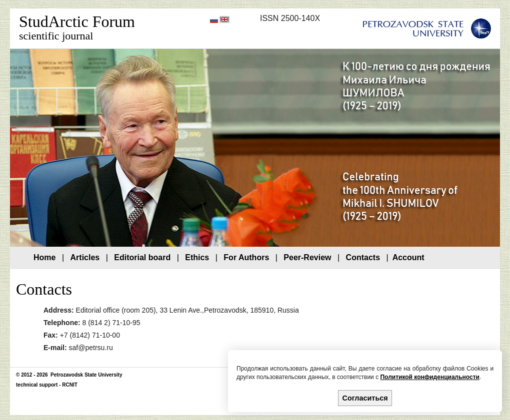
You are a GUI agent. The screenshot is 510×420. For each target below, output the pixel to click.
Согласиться (365, 398)
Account (408, 257)
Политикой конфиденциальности (429, 377)
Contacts (363, 257)
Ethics (197, 257)
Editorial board (142, 257)
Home (44, 257)
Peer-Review (307, 257)
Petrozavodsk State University (85, 375)
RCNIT (70, 385)
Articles (85, 257)
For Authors (246, 257)
